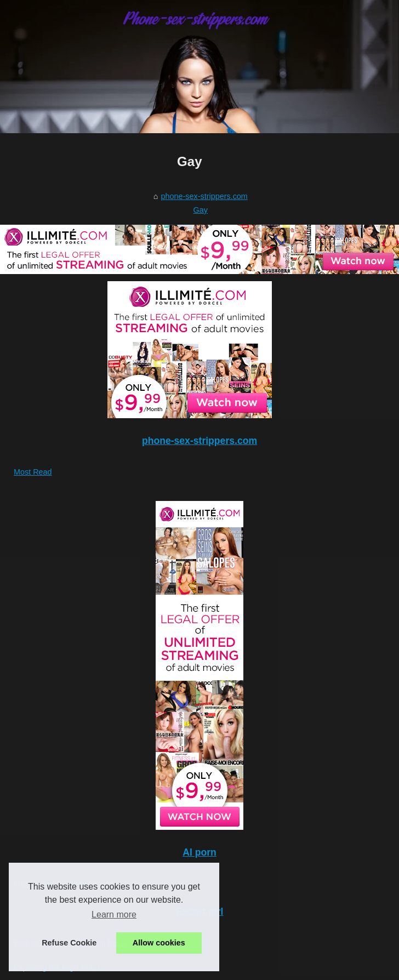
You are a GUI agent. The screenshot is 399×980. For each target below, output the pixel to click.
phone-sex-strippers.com (204, 196)
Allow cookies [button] (159, 943)
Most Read (33, 472)
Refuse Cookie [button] (69, 943)
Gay (201, 210)
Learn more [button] (114, 915)
